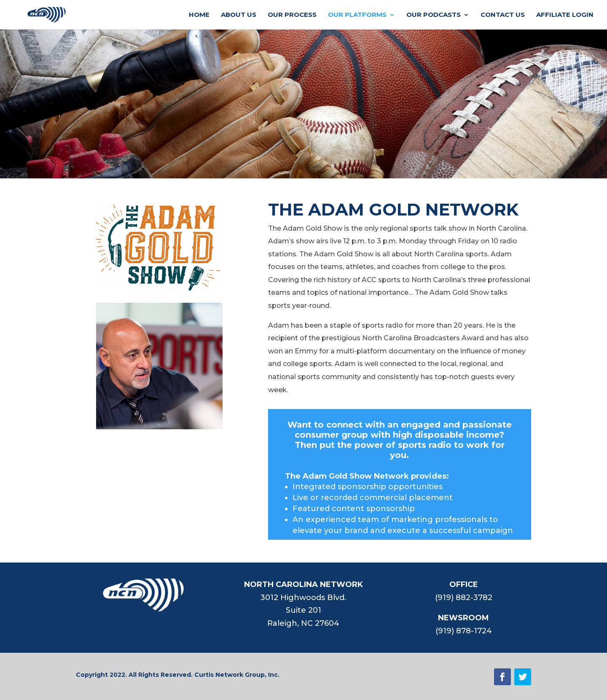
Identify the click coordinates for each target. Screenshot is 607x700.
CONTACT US (503, 15)
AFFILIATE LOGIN (565, 15)
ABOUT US (239, 15)
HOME (199, 15)
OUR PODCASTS (434, 15)
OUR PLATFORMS (357, 15)
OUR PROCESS (292, 15)
